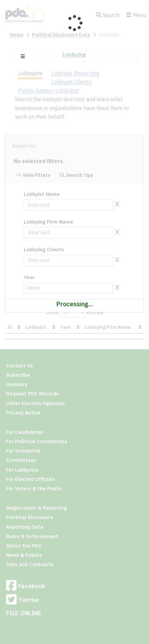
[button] (23, 56)
